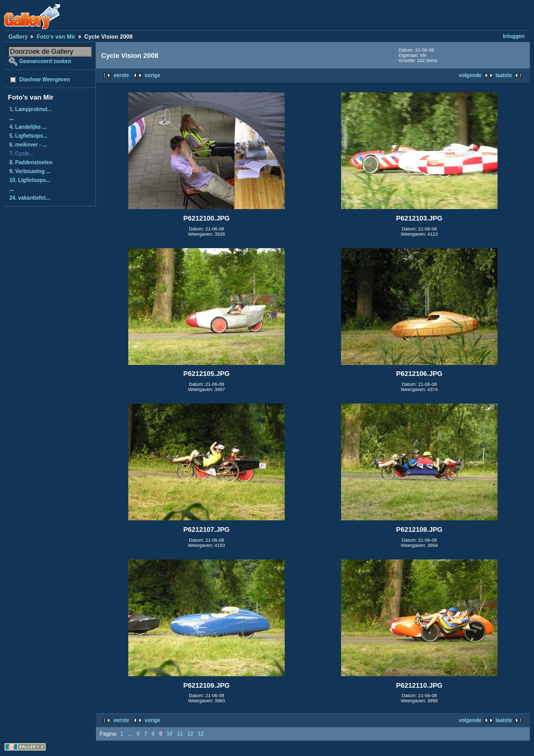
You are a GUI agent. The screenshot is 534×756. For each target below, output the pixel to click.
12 (190, 734)
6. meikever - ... (28, 145)
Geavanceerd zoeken (45, 61)
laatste (504, 75)
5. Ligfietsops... (28, 136)
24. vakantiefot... (30, 198)
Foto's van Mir (56, 36)
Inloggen (514, 36)
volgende (470, 75)
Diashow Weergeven (45, 80)
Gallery (18, 36)
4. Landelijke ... (28, 127)
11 (180, 734)
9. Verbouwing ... (30, 171)
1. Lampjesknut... (31, 109)
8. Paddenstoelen (31, 162)
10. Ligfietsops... (30, 180)
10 (170, 734)
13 (201, 734)
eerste (121, 75)
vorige (152, 75)
